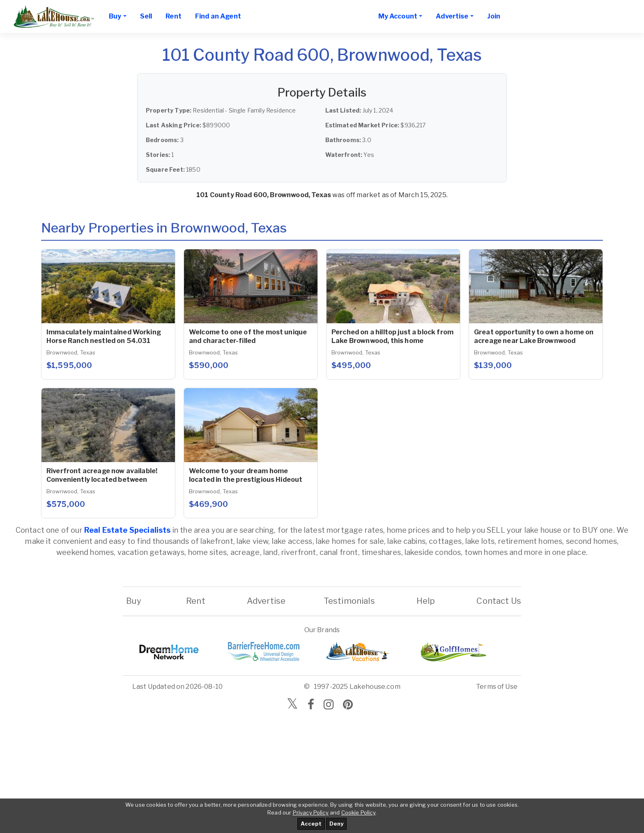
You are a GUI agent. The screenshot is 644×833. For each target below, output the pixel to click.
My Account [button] (398, 16)
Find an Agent (218, 16)
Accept (311, 824)
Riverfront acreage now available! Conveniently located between (102, 475)
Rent (174, 16)
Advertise (266, 601)
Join (494, 16)
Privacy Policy (311, 812)
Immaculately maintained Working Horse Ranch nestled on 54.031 (104, 336)
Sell (146, 16)
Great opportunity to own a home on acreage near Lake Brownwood (534, 336)
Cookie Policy (358, 812)
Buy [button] (115, 16)
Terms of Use (497, 687)
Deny (336, 824)
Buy (134, 601)
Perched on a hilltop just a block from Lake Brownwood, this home (392, 336)
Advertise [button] (452, 16)
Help (425, 601)
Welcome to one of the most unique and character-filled (248, 336)
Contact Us (499, 601)
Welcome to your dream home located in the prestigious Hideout (246, 475)
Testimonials (349, 601)
